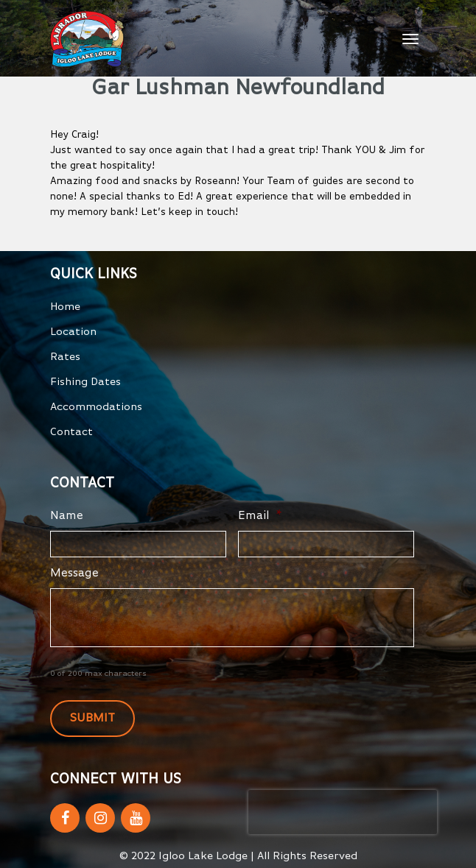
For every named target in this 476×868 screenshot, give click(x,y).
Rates (65, 357)
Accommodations (96, 407)
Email (260, 516)
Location (73, 332)
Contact (71, 432)
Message (74, 574)
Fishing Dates (85, 382)
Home (65, 307)
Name (67, 516)
